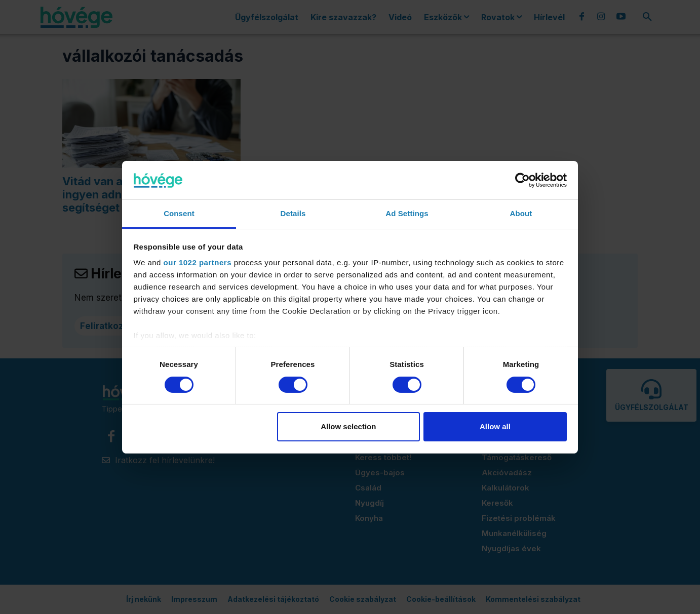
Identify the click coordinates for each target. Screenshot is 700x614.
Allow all (495, 426)
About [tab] (521, 213)
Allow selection (348, 426)
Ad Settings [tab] (407, 213)
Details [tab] (293, 213)
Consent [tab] (179, 213)
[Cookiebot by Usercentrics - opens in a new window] (522, 180)
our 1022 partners (198, 262)
